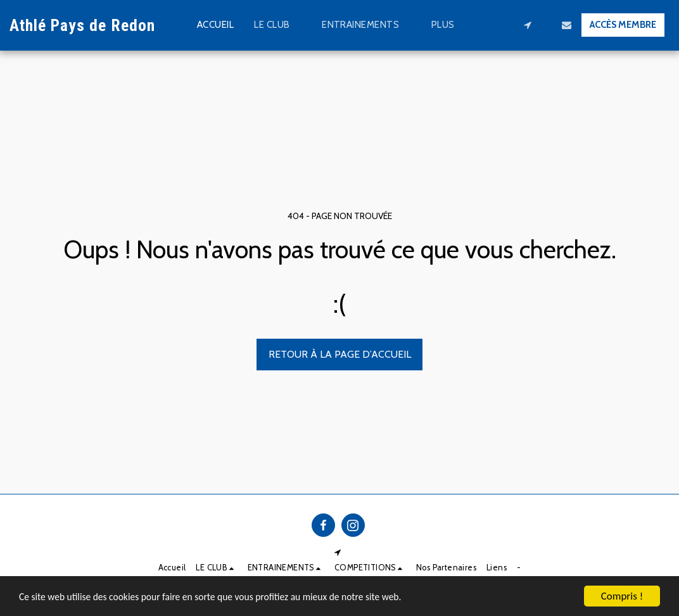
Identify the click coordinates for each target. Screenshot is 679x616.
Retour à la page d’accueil (340, 354)
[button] (278, 25)
